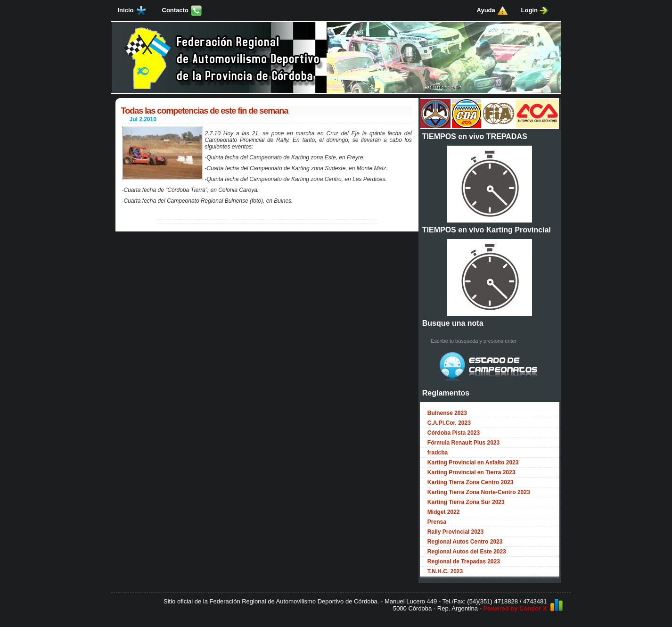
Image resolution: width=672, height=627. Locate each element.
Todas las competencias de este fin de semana (205, 111)
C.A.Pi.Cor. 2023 (449, 423)
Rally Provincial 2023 (455, 532)
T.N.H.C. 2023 (445, 571)
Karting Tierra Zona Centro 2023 (471, 482)
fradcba (438, 453)
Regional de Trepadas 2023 (464, 561)
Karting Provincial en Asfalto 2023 (473, 462)
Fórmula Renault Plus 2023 (463, 443)
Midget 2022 (444, 512)
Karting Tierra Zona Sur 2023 (466, 502)
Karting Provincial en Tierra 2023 (471, 472)
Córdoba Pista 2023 (454, 433)
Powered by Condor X (515, 608)
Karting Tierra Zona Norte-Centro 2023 (479, 492)
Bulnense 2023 (447, 413)
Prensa (437, 522)
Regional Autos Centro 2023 (465, 542)
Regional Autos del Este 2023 (467, 552)
